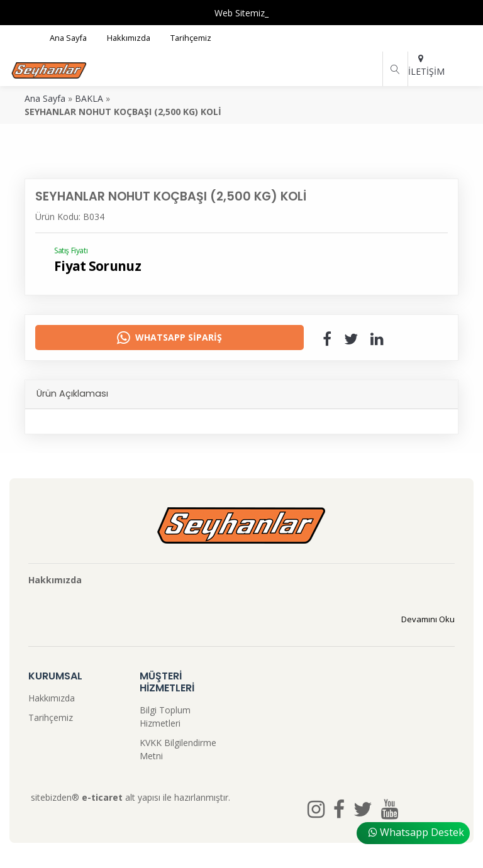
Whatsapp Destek (416, 832)
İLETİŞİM (420, 66)
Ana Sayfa (45, 98)
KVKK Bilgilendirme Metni (178, 749)
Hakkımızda (52, 698)
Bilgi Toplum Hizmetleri (165, 717)
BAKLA (89, 98)
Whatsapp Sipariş (169, 338)
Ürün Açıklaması (72, 393)
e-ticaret (102, 797)
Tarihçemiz (51, 717)
